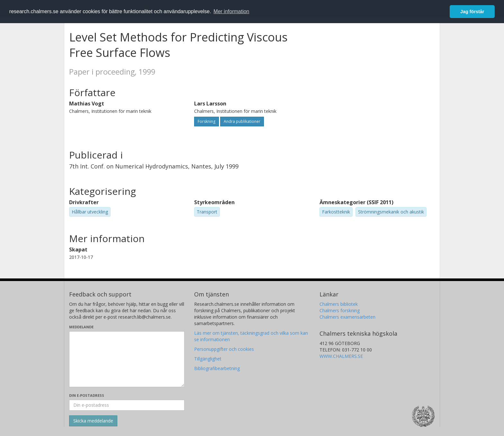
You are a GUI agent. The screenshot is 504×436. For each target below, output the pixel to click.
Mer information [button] (231, 11)
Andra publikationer (242, 121)
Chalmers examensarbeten (347, 317)
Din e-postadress (87, 395)
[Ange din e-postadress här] (127, 405)
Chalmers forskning (340, 310)
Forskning (207, 121)
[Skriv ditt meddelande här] (127, 359)
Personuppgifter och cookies (224, 349)
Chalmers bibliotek (339, 304)
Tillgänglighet (208, 359)
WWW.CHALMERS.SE (341, 356)
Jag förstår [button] (472, 12)
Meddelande (81, 327)
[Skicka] (93, 421)
